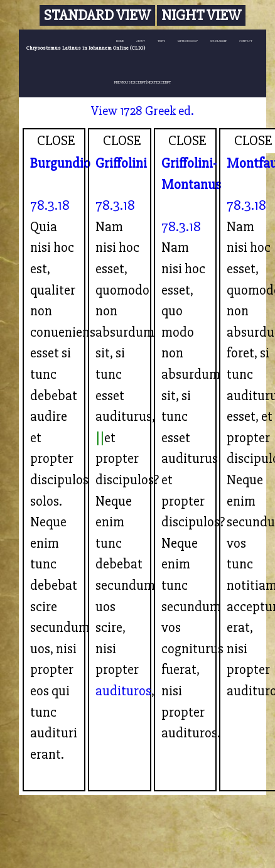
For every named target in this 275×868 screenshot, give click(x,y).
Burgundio (60, 163)
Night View (201, 15)
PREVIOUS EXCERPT (130, 82)
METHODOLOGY (188, 41)
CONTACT (246, 41)
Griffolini (121, 163)
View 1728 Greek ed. (143, 111)
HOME (120, 41)
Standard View (97, 15)
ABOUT (141, 41)
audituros (123, 691)
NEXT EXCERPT (159, 82)
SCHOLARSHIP (218, 41)
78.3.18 (50, 205)
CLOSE (56, 141)
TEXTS (161, 41)
